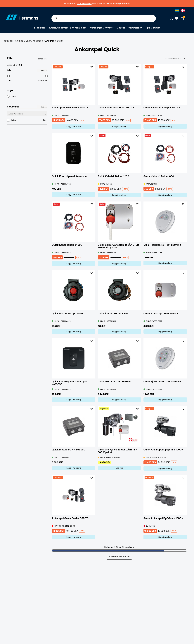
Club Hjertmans (84, 4)
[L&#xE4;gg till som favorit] (92, 67)
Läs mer (119, 468)
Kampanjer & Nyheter (102, 28)
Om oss (121, 28)
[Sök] (56, 18)
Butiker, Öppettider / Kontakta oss (67, 28)
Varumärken (135, 28)
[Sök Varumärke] (45, 114)
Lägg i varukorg (74, 126)
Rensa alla (42, 59)
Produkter (40, 28)
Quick (27, 120)
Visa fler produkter (119, 557)
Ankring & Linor (23, 41)
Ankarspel (38, 41)
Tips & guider (153, 28)
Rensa (44, 70)
